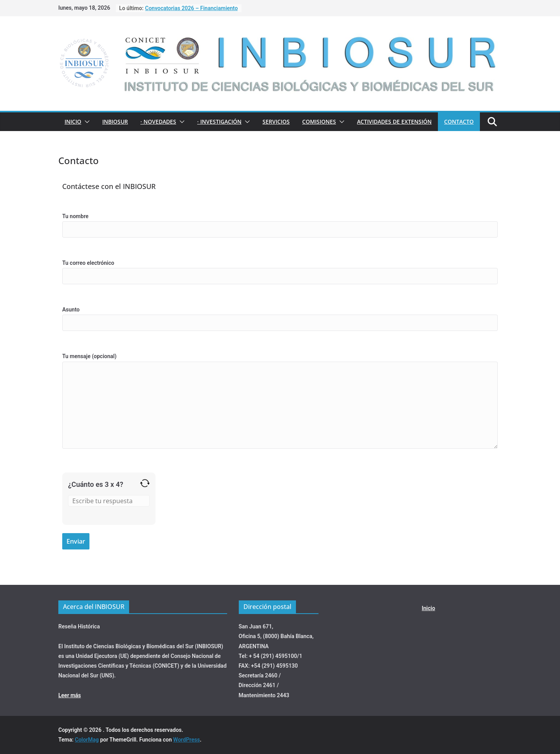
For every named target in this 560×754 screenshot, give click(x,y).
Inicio (73, 122)
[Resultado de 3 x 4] (109, 501)
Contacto (459, 122)
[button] (86, 122)
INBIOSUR (115, 122)
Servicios (276, 122)
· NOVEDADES (158, 122)
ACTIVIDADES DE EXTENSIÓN (394, 122)
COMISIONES (319, 122)
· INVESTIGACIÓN (219, 122)
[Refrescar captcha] (145, 483)
